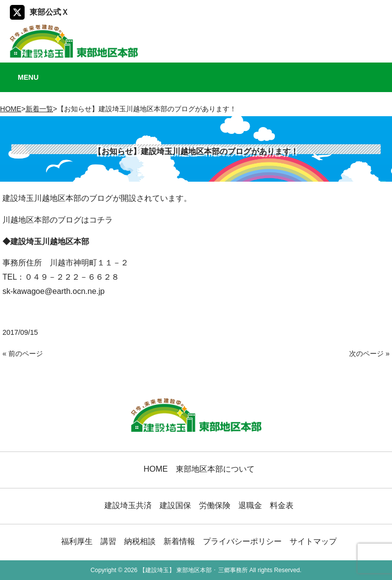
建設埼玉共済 (128, 505)
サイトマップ (313, 541)
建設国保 (175, 505)
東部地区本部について (215, 469)
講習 (108, 541)
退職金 (250, 505)
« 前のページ (23, 354)
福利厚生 (77, 541)
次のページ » (369, 354)
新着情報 (179, 541)
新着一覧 (39, 109)
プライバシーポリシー (242, 541)
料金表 (282, 505)
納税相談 (140, 541)
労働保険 (215, 505)
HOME (11, 109)
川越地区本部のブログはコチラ (58, 220)
